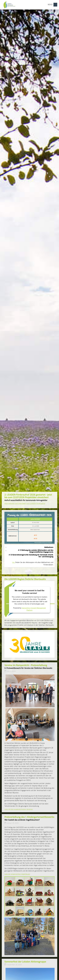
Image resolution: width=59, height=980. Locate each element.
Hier (14, 562)
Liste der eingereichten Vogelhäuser (17, 874)
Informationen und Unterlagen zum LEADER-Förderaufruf (25, 504)
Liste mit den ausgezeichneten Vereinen (19, 809)
